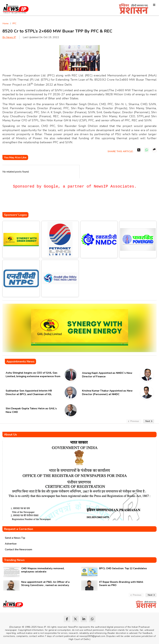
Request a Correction (19, 529)
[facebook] (67, 619)
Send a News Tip (15, 538)
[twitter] (75, 619)
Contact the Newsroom (19, 550)
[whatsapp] (92, 619)
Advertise (11, 544)
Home (6, 24)
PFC (14, 24)
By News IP (9, 37)
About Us (10, 435)
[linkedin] (84, 619)
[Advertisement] (61, 202)
